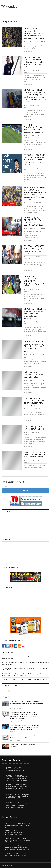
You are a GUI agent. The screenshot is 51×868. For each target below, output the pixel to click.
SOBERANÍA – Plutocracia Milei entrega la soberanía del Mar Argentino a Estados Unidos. (25, 663)
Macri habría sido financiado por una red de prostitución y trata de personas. (34, 402)
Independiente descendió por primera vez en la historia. (34, 374)
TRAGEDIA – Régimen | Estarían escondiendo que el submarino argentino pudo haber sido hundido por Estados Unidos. (27, 704)
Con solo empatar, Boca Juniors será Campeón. (35, 428)
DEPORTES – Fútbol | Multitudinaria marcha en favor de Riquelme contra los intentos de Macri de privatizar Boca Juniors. (35, 96)
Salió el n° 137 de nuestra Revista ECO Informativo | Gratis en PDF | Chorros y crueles (24, 658)
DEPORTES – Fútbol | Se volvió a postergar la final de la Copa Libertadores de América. (35, 314)
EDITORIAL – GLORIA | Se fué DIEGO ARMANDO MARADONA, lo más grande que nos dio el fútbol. (35, 160)
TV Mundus (9, 6)
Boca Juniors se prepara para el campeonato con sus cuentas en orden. (35, 454)
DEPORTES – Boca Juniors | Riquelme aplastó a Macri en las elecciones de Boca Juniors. (34, 62)
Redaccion (27, 42)
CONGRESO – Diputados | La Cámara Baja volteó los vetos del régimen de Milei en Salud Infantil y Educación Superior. (17, 778)
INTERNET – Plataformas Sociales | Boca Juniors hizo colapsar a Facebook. (34, 128)
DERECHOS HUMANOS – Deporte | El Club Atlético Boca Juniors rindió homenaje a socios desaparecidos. (35, 33)
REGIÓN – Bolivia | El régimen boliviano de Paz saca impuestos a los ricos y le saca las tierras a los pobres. (24, 675)
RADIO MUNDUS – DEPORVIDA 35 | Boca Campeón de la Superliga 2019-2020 (34, 221)
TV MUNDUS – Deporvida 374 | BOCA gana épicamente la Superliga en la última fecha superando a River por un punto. (35, 193)
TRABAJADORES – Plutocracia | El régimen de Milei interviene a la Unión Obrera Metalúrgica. (25, 669)
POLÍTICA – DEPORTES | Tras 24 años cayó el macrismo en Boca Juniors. (35, 250)
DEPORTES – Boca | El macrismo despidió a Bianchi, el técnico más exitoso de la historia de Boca (35, 346)
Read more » (28, 52)
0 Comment (42, 42)
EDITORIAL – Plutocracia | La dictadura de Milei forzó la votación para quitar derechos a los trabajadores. (17, 805)
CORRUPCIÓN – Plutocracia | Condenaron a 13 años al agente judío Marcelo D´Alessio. (17, 769)
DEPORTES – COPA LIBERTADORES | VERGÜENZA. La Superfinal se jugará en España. (34, 281)
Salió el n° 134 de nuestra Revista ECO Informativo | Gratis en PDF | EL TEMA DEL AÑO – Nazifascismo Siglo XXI (17, 787)
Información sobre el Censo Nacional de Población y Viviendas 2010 (23, 737)
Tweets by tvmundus (10, 691)
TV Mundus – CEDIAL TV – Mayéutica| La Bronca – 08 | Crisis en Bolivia (25, 679)
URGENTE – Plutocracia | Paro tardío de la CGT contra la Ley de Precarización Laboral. (18, 796)
